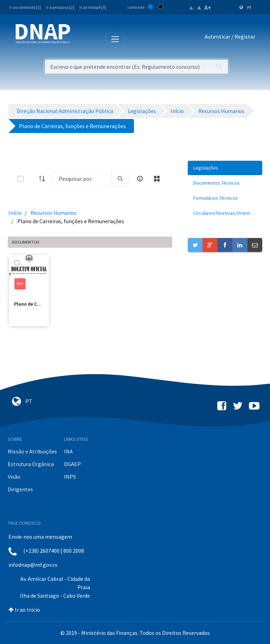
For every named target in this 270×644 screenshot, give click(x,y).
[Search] (82, 179)
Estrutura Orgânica (31, 464)
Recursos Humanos (54, 213)
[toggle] (32, 179)
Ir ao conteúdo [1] (25, 7)
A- (192, 8)
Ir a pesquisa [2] (60, 7)
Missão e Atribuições (32, 451)
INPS (70, 477)
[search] (120, 179)
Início (15, 213)
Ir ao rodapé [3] (93, 7)
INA (68, 451)
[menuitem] (225, 168)
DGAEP (72, 464)
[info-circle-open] (140, 179)
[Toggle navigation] (80, 38)
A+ (208, 8)
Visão (14, 477)
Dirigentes (20, 489)
